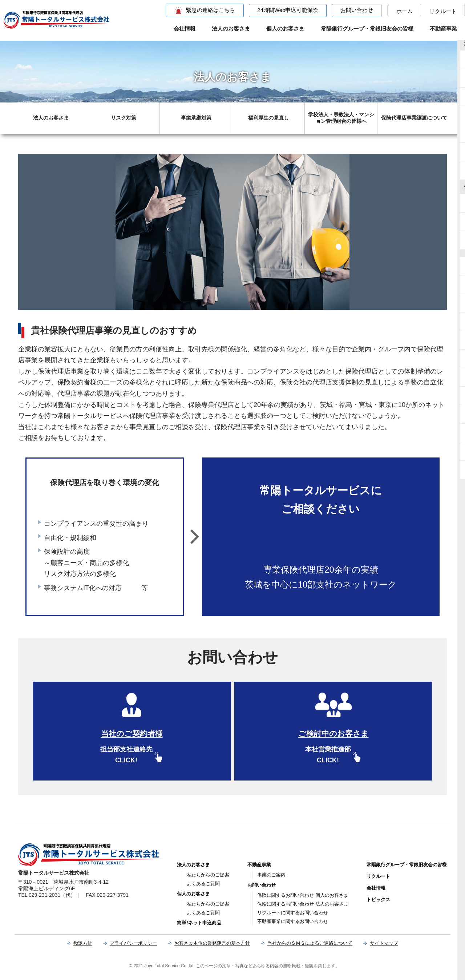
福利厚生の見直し (268, 118)
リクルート (443, 11)
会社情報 (185, 29)
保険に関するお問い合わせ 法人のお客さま (303, 904)
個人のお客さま (285, 29)
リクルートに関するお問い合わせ (293, 913)
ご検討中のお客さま (333, 733)
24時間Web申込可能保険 (288, 10)
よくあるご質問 (203, 884)
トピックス (378, 900)
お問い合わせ (357, 10)
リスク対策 (124, 118)
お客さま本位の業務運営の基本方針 (212, 943)
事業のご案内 (271, 875)
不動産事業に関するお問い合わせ (293, 921)
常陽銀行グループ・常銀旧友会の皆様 (367, 29)
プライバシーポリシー (133, 943)
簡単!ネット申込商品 (199, 923)
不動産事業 (443, 29)
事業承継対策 (196, 118)
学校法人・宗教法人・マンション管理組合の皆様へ (341, 118)
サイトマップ (384, 943)
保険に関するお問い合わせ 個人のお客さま (303, 895)
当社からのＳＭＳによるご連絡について (310, 943)
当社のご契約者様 (132, 733)
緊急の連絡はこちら (211, 10)
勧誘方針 (83, 943)
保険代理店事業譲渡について (414, 118)
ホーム (405, 11)
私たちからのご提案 (208, 875)
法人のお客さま (231, 29)
